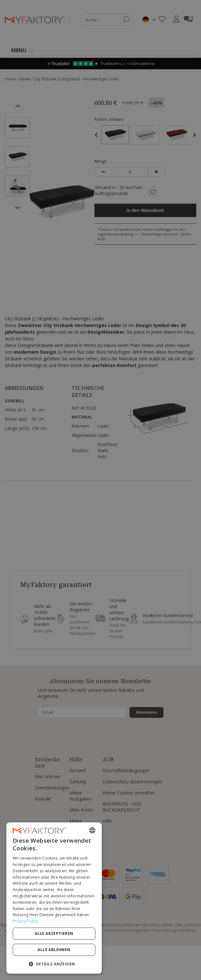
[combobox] (92, 830)
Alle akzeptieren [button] (54, 933)
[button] (54, 964)
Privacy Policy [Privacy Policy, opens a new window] (25, 921)
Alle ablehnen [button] (54, 950)
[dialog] (54, 898)
